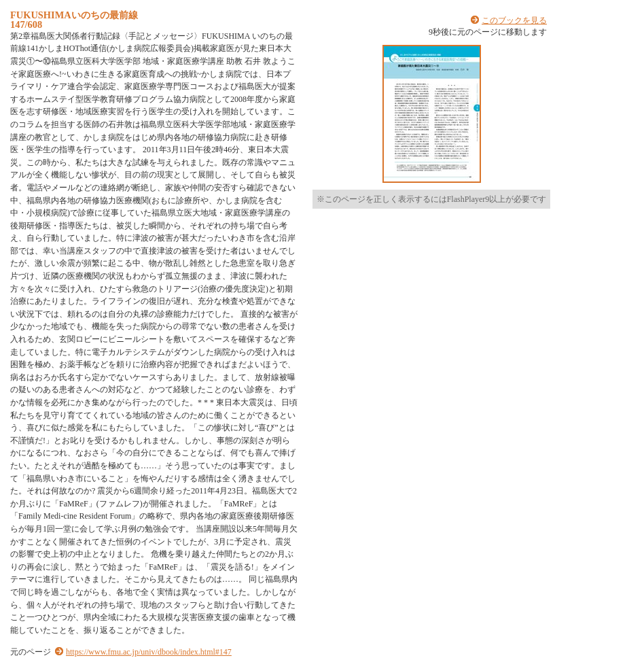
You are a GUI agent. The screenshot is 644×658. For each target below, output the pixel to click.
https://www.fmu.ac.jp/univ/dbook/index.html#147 (149, 652)
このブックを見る (514, 20)
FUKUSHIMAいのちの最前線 (74, 15)
